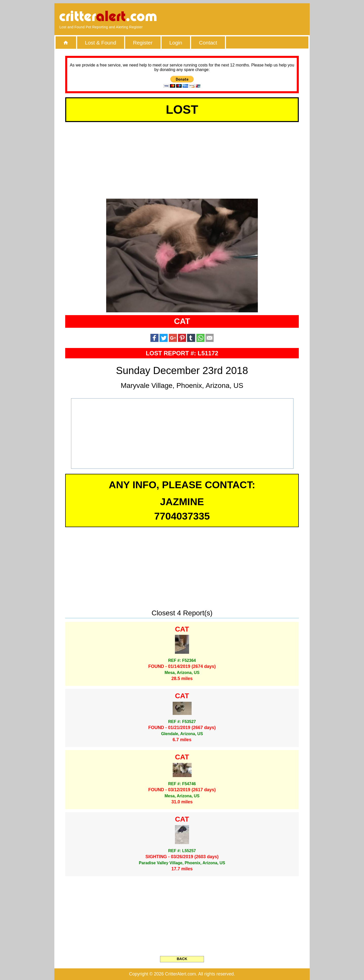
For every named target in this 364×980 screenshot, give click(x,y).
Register (143, 43)
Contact (208, 43)
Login (176, 43)
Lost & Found (101, 43)
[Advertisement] (246, 16)
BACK (182, 959)
